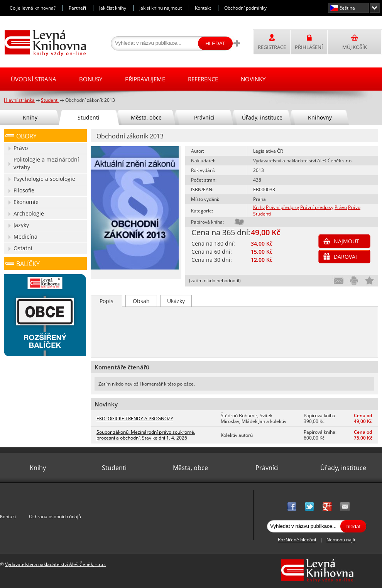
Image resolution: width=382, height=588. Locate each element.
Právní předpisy (282, 207)
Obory (26, 136)
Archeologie (29, 213)
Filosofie (24, 190)
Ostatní (23, 248)
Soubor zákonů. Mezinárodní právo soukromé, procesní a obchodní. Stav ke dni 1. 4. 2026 (146, 435)
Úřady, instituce (262, 117)
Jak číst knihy (113, 8)
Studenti (262, 214)
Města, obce (146, 117)
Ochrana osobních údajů (55, 516)
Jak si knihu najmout (161, 8)
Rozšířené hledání (297, 540)
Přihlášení (309, 47)
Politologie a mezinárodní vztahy (46, 163)
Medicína (25, 237)
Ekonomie (26, 202)
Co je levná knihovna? (33, 8)
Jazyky (21, 225)
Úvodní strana (34, 79)
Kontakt (203, 8)
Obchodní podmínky (245, 8)
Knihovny (320, 117)
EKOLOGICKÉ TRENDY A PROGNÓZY (135, 419)
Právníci (204, 117)
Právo (341, 207)
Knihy (259, 207)
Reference (203, 79)
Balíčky (28, 264)
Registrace (272, 47)
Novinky (253, 79)
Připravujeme (145, 79)
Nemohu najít (341, 540)
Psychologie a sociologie (44, 179)
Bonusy (91, 79)
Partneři (77, 8)
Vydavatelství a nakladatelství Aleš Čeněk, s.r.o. (55, 564)
